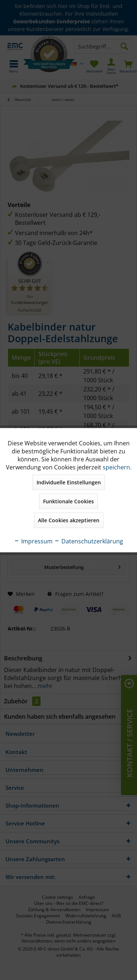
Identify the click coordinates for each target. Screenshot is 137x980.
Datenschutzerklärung (89, 541)
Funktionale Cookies (68, 501)
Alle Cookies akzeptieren (69, 520)
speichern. (117, 467)
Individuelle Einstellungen (69, 482)
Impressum (33, 541)
